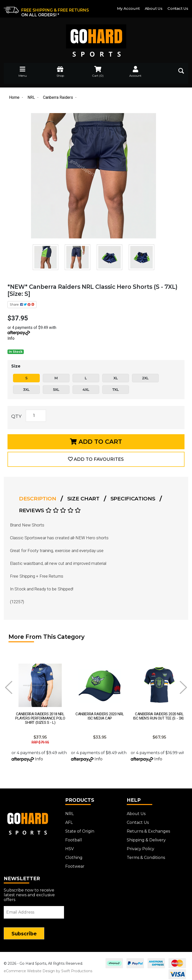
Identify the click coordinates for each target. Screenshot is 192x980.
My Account (128, 8)
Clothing (74, 855)
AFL (69, 820)
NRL (69, 811)
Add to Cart (96, 442)
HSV (69, 846)
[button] (96, 459)
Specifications (133, 499)
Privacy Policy (140, 846)
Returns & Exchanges (148, 829)
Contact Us (178, 8)
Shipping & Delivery (146, 837)
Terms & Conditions (146, 855)
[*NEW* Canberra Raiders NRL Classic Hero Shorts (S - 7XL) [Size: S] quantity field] (36, 416)
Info (11, 338)
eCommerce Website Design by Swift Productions (48, 968)
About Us (154, 8)
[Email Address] (34, 910)
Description (38, 499)
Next (183, 687)
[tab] (39, 499)
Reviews (50, 510)
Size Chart (83, 499)
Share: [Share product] (22, 304)
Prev (9, 687)
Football (74, 837)
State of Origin (80, 829)
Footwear (75, 864)
